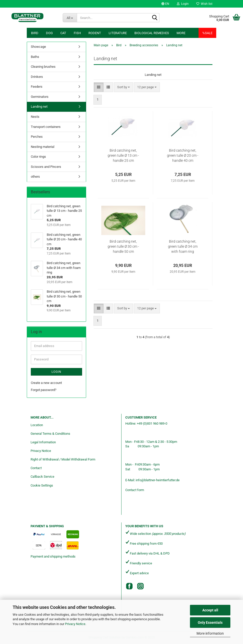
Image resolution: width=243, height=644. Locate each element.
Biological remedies (152, 33)
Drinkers (37, 77)
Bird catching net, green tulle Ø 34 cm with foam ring (183, 246)
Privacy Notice (75, 624)
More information (210, 633)
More (181, 33)
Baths (35, 57)
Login (56, 372)
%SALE (207, 33)
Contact (36, 468)
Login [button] (183, 4)
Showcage (38, 47)
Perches (37, 137)
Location (37, 425)
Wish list (204, 4)
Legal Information (43, 442)
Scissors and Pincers (46, 167)
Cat (63, 33)
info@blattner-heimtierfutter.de (158, 480)
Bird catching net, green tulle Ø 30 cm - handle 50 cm (123, 246)
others (35, 177)
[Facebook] (129, 586)
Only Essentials (210, 623)
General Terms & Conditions (50, 434)
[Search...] (70, 18)
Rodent (95, 33)
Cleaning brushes (43, 67)
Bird (35, 33)
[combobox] (124, 87)
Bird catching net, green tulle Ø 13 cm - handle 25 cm (123, 155)
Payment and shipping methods (53, 556)
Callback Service (42, 477)
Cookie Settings (42, 485)
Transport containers (46, 127)
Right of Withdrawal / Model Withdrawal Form (63, 459)
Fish (77, 33)
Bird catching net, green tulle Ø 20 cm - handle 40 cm (183, 155)
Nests (35, 117)
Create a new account (46, 383)
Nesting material (43, 147)
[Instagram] (140, 586)
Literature (118, 33)
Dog (49, 33)
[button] (165, 4)
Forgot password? (44, 390)
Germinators (40, 97)
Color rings (38, 157)
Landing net (39, 107)
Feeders (37, 87)
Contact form (135, 490)
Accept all (210, 610)
